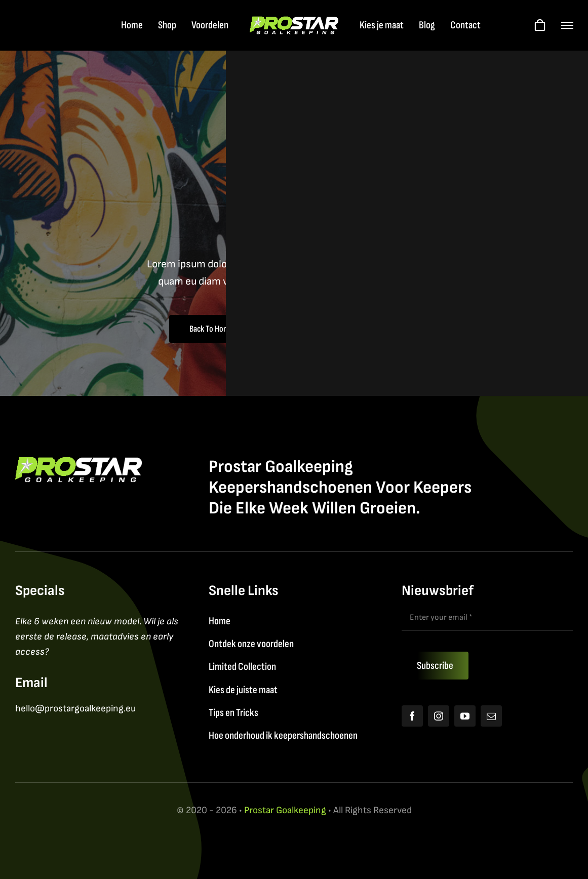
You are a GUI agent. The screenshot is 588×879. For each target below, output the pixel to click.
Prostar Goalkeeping (285, 810)
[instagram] (439, 716)
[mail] (491, 716)
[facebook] (412, 716)
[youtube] (465, 716)
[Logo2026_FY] (294, 22)
